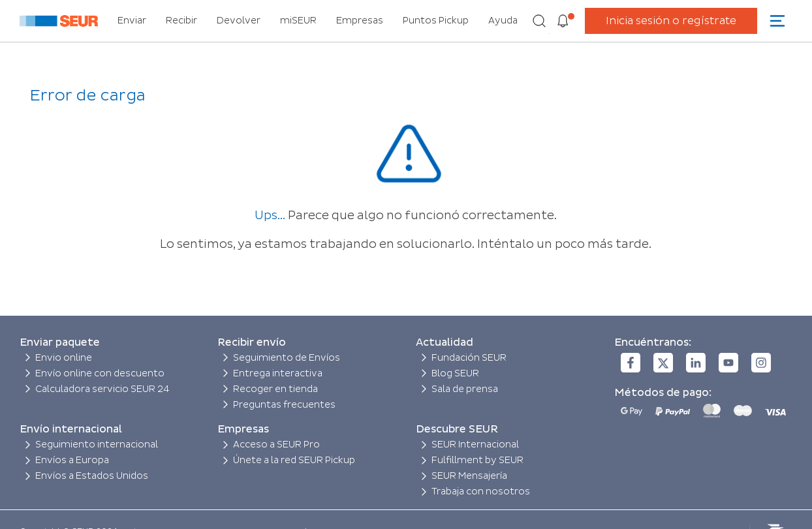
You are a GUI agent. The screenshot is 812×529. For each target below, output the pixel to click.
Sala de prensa (465, 389)
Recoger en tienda (275, 389)
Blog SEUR (455, 373)
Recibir (181, 21)
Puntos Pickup (436, 21)
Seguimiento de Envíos (287, 358)
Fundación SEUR (469, 358)
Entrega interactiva (278, 373)
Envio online (64, 358)
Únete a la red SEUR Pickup (294, 460)
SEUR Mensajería (469, 476)
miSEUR (298, 21)
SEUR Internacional (475, 445)
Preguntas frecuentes (284, 405)
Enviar (132, 21)
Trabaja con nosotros (481, 491)
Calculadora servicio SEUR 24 (102, 389)
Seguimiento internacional (97, 445)
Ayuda (503, 21)
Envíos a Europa (72, 460)
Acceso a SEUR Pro (276, 445)
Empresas (360, 21)
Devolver (239, 21)
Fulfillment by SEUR (477, 460)
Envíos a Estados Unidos (92, 476)
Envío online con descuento (100, 373)
